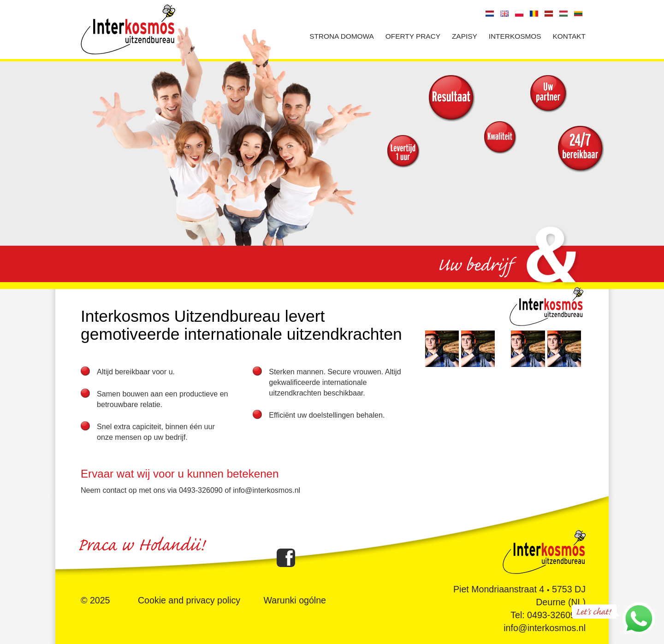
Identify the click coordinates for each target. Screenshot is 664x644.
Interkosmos (515, 36)
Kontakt (569, 36)
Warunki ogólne (295, 600)
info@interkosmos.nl (545, 628)
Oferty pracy (413, 36)
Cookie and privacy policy (189, 600)
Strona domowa (342, 36)
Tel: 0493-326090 (545, 615)
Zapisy (465, 36)
